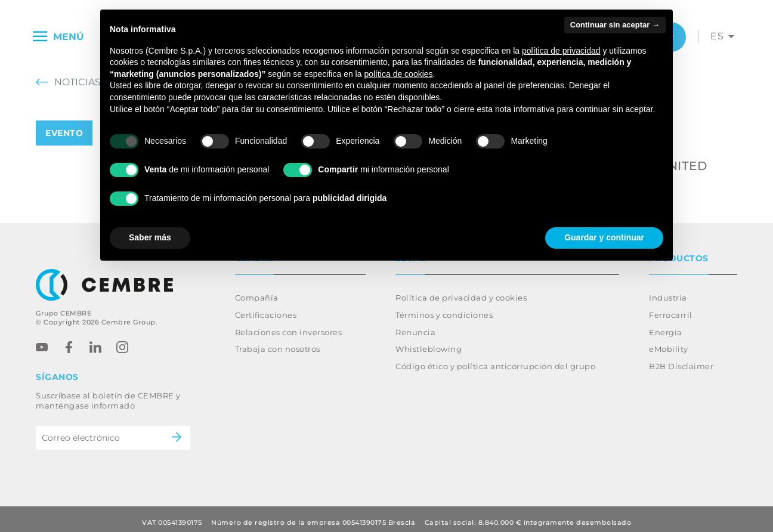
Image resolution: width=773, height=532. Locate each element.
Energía (666, 325)
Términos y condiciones (444, 308)
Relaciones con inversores (289, 325)
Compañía (257, 290)
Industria (668, 290)
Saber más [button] (150, 237)
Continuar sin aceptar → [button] (615, 25)
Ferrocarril (671, 308)
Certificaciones (266, 308)
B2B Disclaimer (681, 359)
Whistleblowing (429, 342)
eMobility (669, 342)
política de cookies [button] (398, 74)
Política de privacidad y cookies (461, 290)
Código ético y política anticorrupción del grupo (495, 359)
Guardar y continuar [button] (604, 237)
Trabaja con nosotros (278, 342)
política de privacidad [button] (561, 51)
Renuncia (415, 325)
